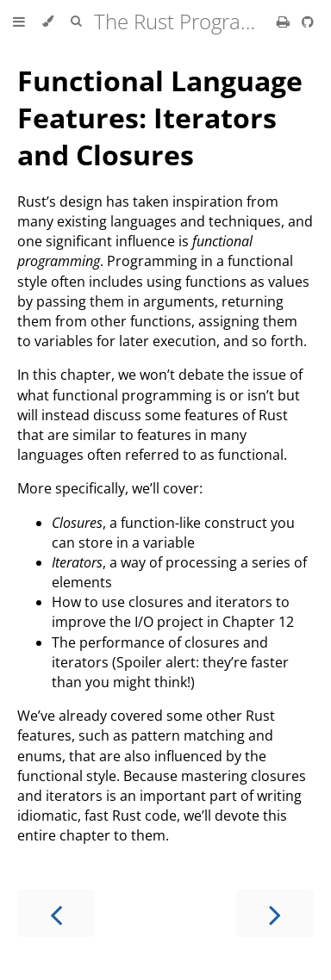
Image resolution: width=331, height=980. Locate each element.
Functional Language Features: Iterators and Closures (160, 118)
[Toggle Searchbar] (76, 22)
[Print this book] (285, 22)
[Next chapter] (275, 913)
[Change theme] (48, 22)
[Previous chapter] (56, 913)
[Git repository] (308, 22)
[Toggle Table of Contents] (19, 22)
